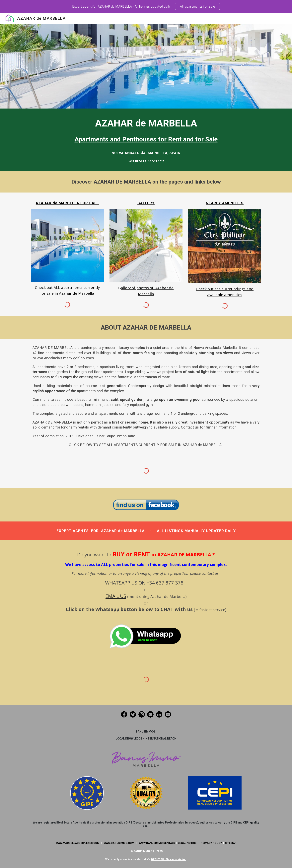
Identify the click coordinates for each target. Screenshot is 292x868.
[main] (146, 130)
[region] (146, 6)
